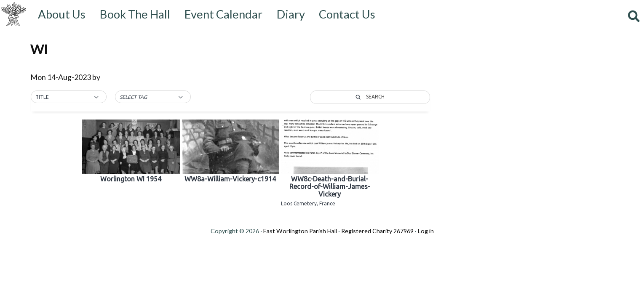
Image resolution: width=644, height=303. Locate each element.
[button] (69, 97)
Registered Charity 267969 (377, 231)
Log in (426, 231)
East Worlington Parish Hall (300, 231)
